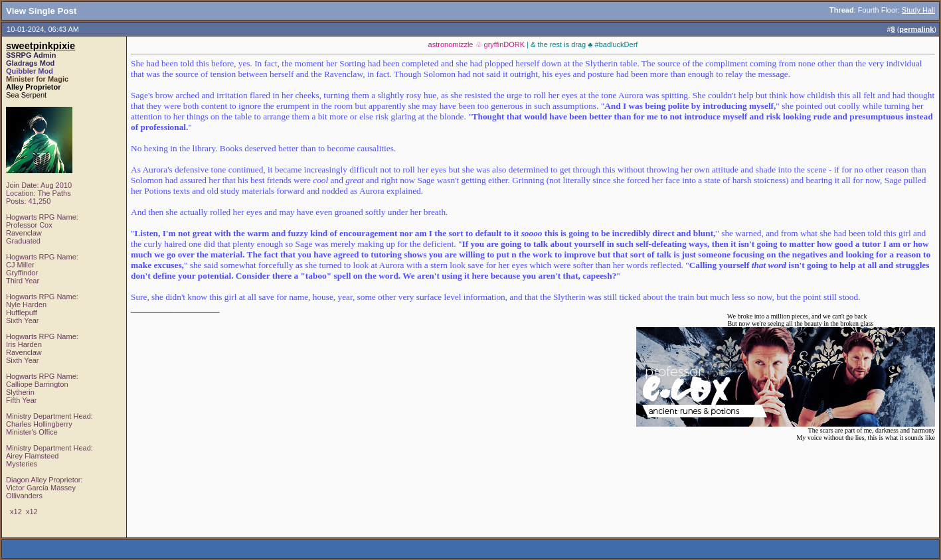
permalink (916, 29)
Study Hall (918, 10)
